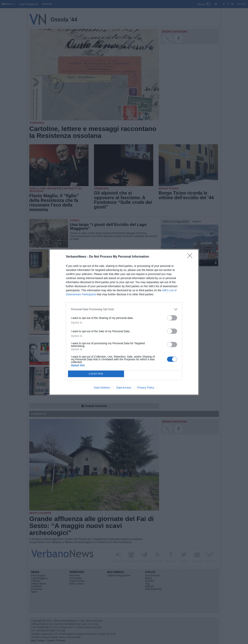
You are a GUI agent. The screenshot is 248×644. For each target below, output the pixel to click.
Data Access (124, 388)
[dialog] (124, 322)
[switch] (172, 318)
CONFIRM (96, 374)
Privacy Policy (146, 388)
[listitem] (124, 309)
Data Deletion (102, 388)
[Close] (191, 257)
